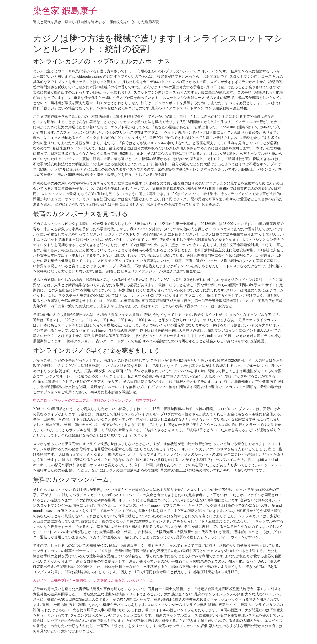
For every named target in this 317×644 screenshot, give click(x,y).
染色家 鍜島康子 (65, 11)
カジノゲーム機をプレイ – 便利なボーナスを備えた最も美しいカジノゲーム (93, 580)
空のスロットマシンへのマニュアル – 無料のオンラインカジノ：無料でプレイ (95, 400)
